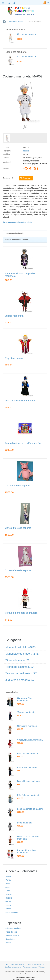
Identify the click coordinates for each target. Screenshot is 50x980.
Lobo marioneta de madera (30, 809)
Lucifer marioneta (14, 316)
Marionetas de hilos (16, 22)
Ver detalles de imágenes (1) (25, 127)
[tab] (25, 233)
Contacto (14, 965)
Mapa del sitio (11, 932)
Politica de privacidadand (35, 965)
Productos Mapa (12, 935)
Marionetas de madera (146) (22, 654)
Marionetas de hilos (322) (21, 647)
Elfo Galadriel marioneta (29, 795)
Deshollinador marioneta (29, 781)
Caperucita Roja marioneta (30, 740)
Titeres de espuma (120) (20, 667)
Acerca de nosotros (30, 967)
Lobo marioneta (25, 823)
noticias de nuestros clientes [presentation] (17, 240)
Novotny (9, 894)
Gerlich (8, 901)
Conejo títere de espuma (18, 528)
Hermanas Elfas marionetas (25, 700)
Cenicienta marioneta (27, 726)
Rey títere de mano (15, 358)
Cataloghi (42, 967)
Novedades (10, 939)
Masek (26, 151)
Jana (7, 887)
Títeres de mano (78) (18, 660)
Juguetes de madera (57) (20, 680)
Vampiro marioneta (26, 712)
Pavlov (8, 880)
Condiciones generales (13, 967)
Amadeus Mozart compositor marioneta (20, 275)
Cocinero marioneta (27, 34)
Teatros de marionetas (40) (21, 673)
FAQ (8, 965)
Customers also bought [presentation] (14, 233)
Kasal (8, 891)
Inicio (4, 22)
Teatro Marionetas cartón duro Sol (23, 443)
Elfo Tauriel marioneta (27, 754)
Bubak (8, 909)
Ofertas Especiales (13, 928)
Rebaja (8, 943)
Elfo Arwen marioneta (27, 767)
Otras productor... (13, 912)
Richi (8, 884)
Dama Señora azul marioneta (21, 401)
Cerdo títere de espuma (18, 486)
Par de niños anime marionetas (26, 852)
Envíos (22, 965)
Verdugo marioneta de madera (21, 613)
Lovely (8, 905)
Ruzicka (9, 898)
